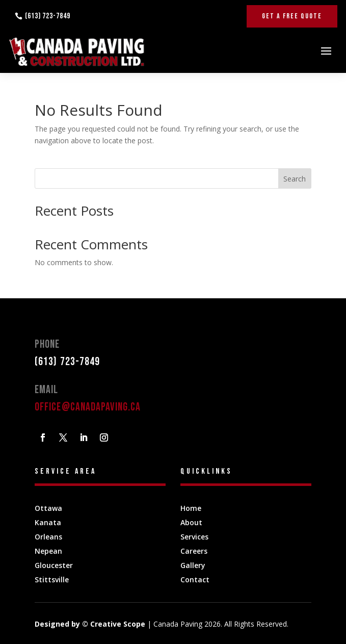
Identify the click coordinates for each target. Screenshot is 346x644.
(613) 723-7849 (48, 16)
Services (194, 537)
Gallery (193, 565)
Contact (195, 579)
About (191, 522)
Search (295, 179)
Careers (194, 551)
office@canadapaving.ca (88, 407)
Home (191, 508)
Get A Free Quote (292, 16)
